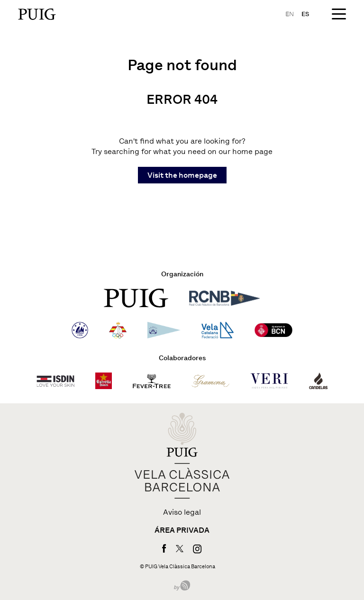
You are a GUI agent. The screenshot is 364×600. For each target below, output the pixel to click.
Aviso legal (182, 512)
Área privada (182, 530)
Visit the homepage (182, 175)
